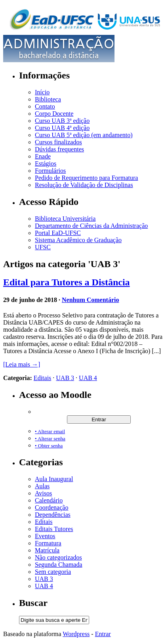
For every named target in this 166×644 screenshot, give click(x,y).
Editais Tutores (54, 529)
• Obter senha (49, 446)
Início (42, 92)
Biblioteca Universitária (65, 219)
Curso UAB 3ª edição (62, 121)
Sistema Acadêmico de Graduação (78, 240)
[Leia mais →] (22, 364)
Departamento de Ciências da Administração (91, 226)
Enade (43, 156)
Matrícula (47, 550)
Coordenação (52, 507)
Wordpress (76, 634)
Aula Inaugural (54, 479)
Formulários (50, 171)
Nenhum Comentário (90, 300)
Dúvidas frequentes (59, 149)
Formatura (48, 543)
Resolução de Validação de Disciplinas (84, 185)
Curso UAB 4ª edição (62, 128)
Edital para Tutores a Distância (67, 282)
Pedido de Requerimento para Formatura (86, 178)
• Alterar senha (50, 439)
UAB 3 (65, 378)
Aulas (42, 486)
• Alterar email (50, 431)
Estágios (46, 163)
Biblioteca (48, 99)
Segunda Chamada (59, 565)
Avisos (43, 493)
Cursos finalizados (58, 142)
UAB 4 (88, 378)
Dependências (53, 515)
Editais (42, 378)
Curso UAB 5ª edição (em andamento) (84, 135)
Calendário (49, 500)
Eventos (45, 536)
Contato (45, 106)
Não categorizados (58, 557)
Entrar (103, 634)
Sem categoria (53, 572)
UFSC (43, 247)
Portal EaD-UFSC (58, 233)
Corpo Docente (54, 114)
